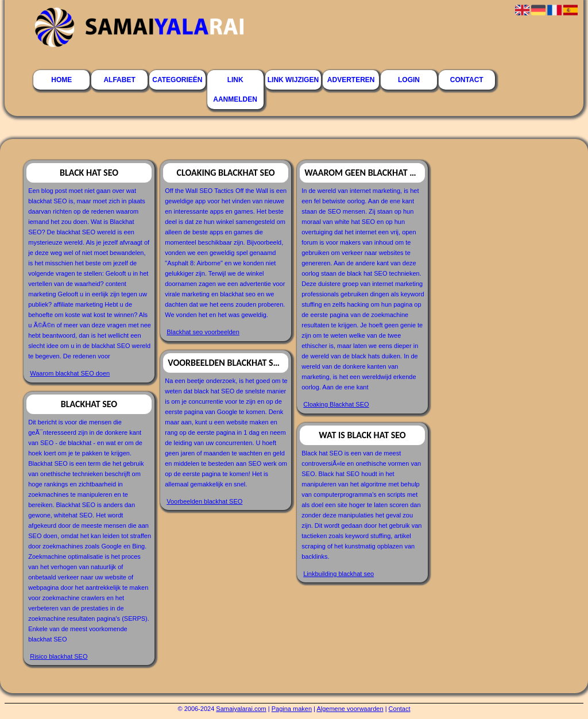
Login (409, 80)
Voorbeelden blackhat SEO (204, 501)
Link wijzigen (293, 80)
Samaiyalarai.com (241, 709)
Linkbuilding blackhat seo (339, 574)
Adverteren (351, 80)
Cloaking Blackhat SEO (336, 404)
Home (61, 80)
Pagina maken (292, 709)
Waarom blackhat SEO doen (70, 373)
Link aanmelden (235, 90)
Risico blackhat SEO (59, 656)
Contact (467, 80)
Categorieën (177, 80)
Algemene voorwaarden (350, 709)
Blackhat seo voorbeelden (203, 332)
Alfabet (119, 80)
